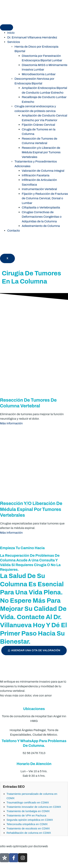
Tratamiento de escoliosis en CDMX (28, 828)
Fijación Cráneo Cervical (38, 125)
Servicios (14, 42)
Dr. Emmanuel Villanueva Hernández (32, 37)
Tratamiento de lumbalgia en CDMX (28, 811)
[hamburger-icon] (7, 27)
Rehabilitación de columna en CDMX (29, 833)
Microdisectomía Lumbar (39, 74)
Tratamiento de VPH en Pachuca (26, 815)
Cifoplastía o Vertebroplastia (41, 207)
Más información (11, 423)
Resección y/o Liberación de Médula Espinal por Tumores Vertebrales (41, 152)
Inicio (11, 33)
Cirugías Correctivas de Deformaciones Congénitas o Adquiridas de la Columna (42, 217)
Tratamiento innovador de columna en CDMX (34, 807)
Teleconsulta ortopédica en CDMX (27, 824)
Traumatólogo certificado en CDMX (28, 802)
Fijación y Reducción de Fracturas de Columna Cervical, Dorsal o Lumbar (45, 198)
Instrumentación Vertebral (39, 189)
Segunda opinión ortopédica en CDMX (30, 820)
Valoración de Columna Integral (43, 171)
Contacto (14, 231)
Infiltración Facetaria (36, 175)
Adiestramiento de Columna (41, 226)
